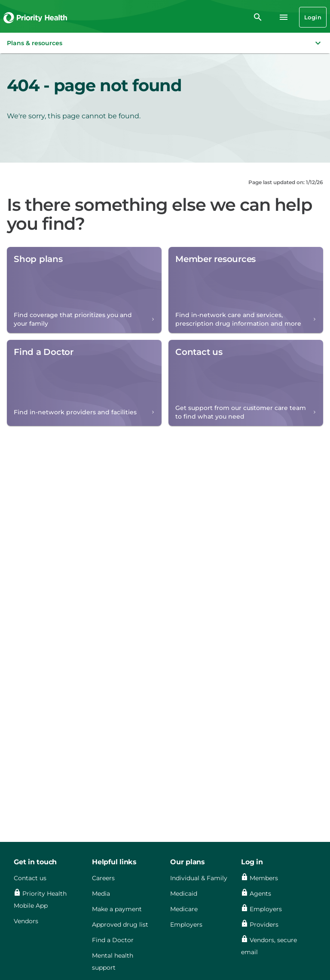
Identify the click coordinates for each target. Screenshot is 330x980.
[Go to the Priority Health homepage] (36, 17)
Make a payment (117, 909)
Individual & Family (199, 878)
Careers (103, 878)
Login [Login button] (313, 17)
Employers (186, 925)
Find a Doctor (113, 940)
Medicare (184, 909)
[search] (258, 17)
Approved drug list (120, 925)
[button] (165, 43)
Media (101, 894)
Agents (260, 894)
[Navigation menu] (284, 17)
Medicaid (184, 894)
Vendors (26, 921)
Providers (264, 925)
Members (264, 878)
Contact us (30, 878)
